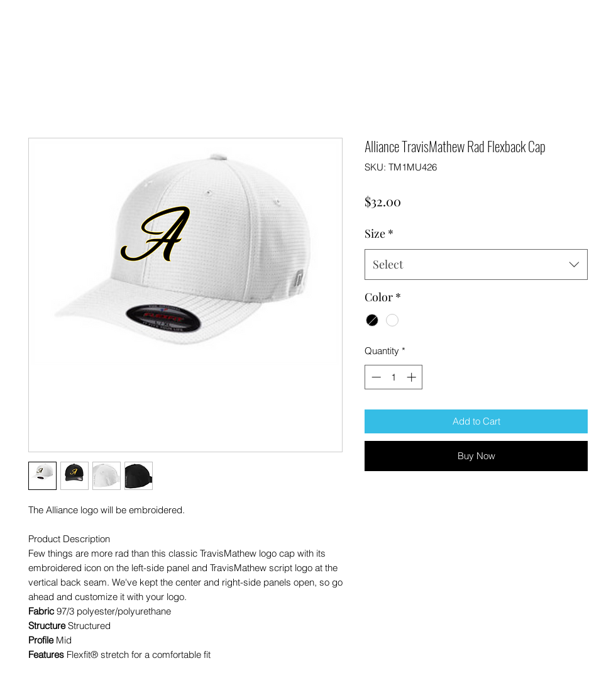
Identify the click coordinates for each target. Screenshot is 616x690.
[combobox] (476, 265)
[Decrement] (375, 377)
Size (379, 233)
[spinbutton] (394, 377)
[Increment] (413, 377)
